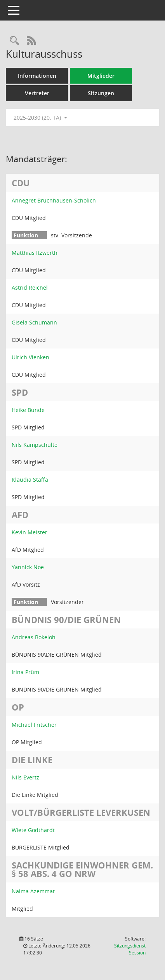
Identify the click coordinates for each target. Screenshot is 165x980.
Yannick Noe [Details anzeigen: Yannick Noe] (28, 567)
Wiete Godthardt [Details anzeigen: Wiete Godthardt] (33, 830)
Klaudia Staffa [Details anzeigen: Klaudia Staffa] (30, 480)
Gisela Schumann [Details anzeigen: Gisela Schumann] (34, 322)
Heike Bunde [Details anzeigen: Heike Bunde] (28, 410)
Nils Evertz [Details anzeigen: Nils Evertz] (25, 777)
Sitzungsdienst (130, 949)
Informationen (37, 76)
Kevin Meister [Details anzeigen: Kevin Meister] (30, 532)
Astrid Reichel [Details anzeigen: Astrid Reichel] (30, 287)
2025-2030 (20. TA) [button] (40, 118)
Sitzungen (101, 93)
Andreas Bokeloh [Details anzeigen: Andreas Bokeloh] (34, 637)
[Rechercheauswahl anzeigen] (14, 41)
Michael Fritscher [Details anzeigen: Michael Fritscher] (34, 725)
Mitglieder (101, 76)
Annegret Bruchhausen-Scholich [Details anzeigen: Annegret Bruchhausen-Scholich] (54, 200)
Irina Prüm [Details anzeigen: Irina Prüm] (25, 672)
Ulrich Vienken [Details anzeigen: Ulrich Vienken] (30, 357)
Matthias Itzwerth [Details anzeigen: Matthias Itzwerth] (35, 253)
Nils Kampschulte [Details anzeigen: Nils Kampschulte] (35, 445)
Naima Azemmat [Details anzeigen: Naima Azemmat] (33, 891)
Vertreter (37, 93)
